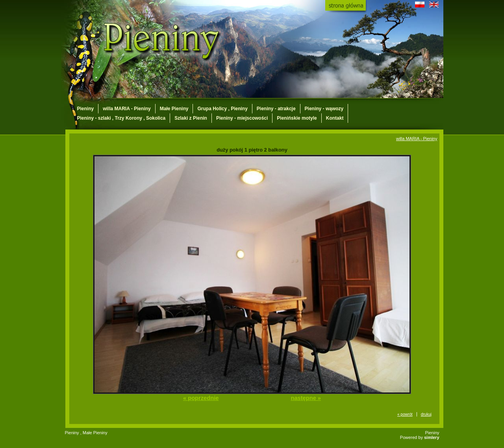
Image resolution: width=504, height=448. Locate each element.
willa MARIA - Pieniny (127, 109)
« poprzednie (201, 398)
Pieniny (86, 109)
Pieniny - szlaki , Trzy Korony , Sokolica (121, 118)
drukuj (426, 414)
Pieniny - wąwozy (324, 109)
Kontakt (335, 118)
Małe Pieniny (174, 109)
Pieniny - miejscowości (242, 118)
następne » (306, 398)
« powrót (405, 414)
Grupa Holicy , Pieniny (222, 109)
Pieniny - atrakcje (276, 109)
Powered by (420, 437)
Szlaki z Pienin (191, 118)
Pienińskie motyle (297, 118)
